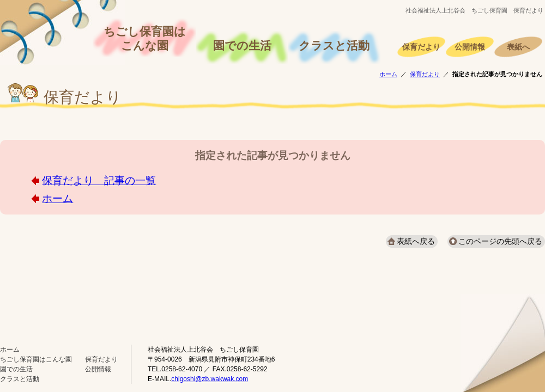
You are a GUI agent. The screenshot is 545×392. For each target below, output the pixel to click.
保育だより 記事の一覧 (99, 180)
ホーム (388, 74)
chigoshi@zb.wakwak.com (210, 379)
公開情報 (470, 47)
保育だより (421, 47)
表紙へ (518, 47)
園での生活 (242, 46)
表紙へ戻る (416, 241)
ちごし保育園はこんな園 (145, 39)
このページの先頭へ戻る (500, 241)
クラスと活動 (334, 46)
